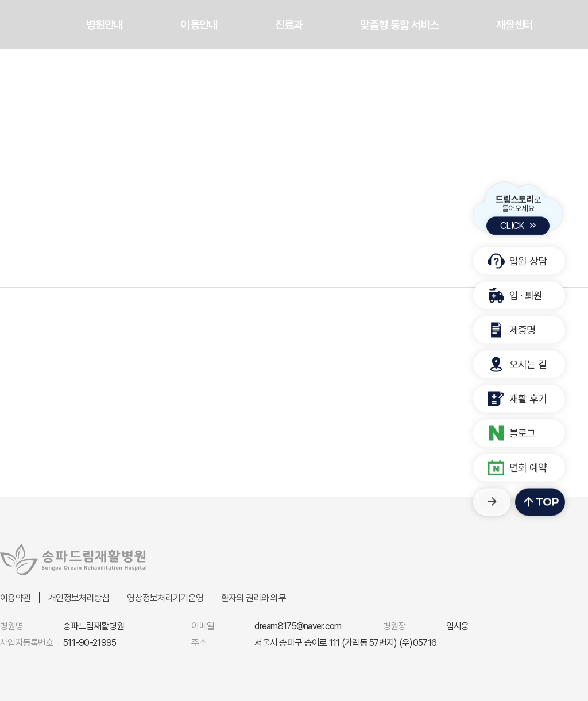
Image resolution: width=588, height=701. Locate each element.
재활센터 (514, 25)
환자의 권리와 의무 (254, 598)
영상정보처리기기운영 (165, 598)
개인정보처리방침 (79, 598)
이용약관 (15, 598)
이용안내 (199, 25)
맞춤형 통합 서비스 (399, 25)
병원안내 (105, 25)
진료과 (289, 25)
